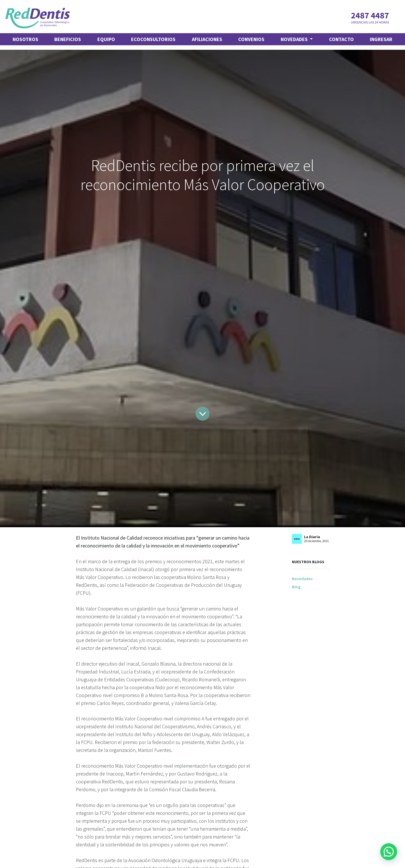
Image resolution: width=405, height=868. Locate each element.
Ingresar (381, 39)
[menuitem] (25, 39)
